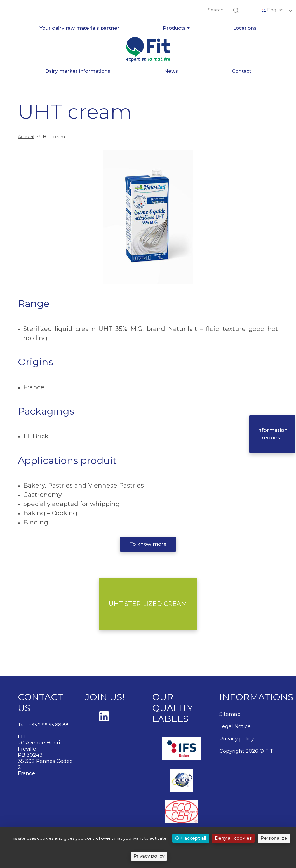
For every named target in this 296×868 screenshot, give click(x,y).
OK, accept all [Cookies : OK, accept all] (191, 838)
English (273, 10)
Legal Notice (235, 726)
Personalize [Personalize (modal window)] (274, 838)
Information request (273, 434)
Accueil (26, 137)
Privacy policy (237, 739)
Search (216, 10)
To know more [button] (148, 544)
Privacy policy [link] (149, 856)
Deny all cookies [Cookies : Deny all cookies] (233, 838)
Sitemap (230, 714)
